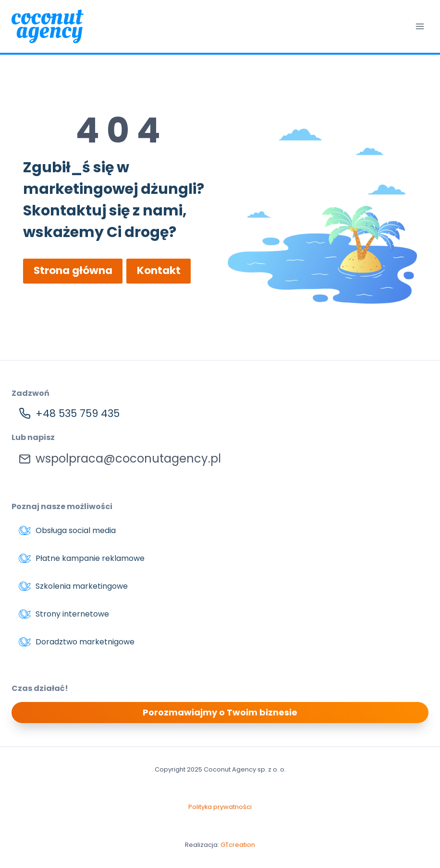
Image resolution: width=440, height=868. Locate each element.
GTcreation (238, 845)
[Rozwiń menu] (420, 26)
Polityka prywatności (220, 807)
